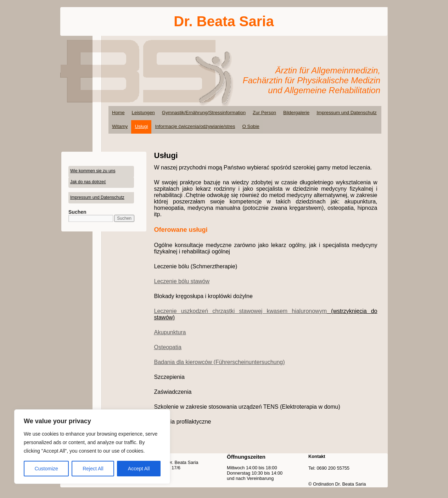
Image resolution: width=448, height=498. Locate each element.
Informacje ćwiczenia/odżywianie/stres (195, 126)
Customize (46, 469)
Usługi (141, 126)
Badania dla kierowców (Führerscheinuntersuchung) (220, 362)
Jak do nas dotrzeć (88, 182)
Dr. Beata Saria (224, 21)
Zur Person (264, 113)
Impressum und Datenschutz (347, 113)
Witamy (120, 126)
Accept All (139, 469)
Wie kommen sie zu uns (93, 171)
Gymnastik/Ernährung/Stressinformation (204, 113)
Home (118, 113)
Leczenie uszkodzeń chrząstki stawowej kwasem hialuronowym (240, 311)
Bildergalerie (296, 113)
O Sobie (251, 126)
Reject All (93, 469)
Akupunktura (170, 332)
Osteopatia (168, 347)
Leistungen (143, 113)
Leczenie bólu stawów (182, 281)
